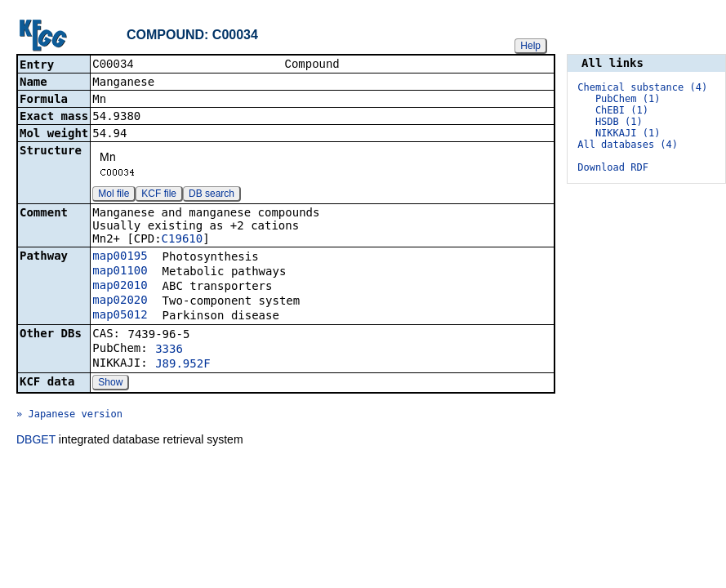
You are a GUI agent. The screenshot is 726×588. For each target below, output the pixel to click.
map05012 (120, 316)
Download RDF (613, 167)
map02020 (120, 301)
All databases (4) (628, 145)
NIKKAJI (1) (628, 133)
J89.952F (183, 365)
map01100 (120, 272)
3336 (169, 350)
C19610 (183, 240)
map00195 (120, 257)
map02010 (120, 287)
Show (110, 384)
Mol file (114, 195)
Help (530, 46)
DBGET (36, 441)
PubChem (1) (628, 99)
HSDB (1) (619, 122)
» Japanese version (69, 416)
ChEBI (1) (622, 110)
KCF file (159, 195)
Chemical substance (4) (642, 87)
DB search (212, 195)
